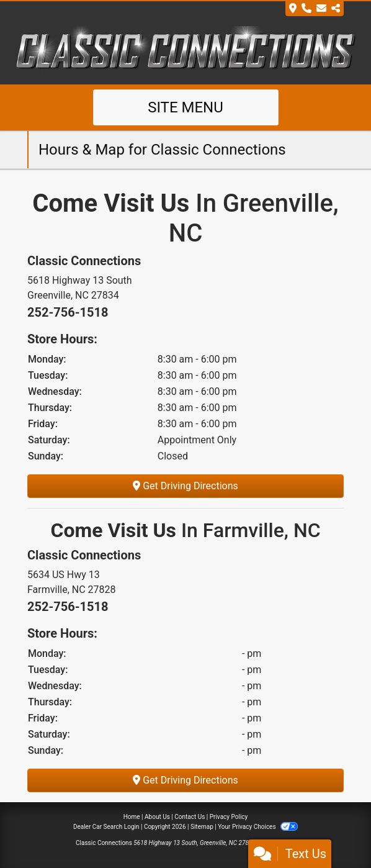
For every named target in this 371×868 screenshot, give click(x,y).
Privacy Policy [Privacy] (229, 817)
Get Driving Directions (185, 486)
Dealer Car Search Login (106, 827)
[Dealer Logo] (185, 49)
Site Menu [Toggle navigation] (185, 107)
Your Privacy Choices (258, 827)
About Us (157, 817)
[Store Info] (315, 9)
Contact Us (190, 817)
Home (132, 817)
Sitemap (202, 827)
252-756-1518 (68, 312)
